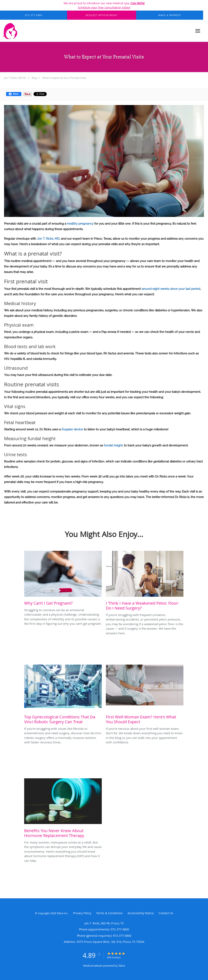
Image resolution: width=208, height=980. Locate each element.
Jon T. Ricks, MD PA (15, 78)
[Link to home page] (23, 31)
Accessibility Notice (141, 913)
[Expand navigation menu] (198, 31)
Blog (34, 78)
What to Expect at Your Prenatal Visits (64, 78)
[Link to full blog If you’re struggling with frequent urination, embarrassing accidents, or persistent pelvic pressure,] (145, 582)
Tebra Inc (62, 913)
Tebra (122, 966)
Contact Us (166, 913)
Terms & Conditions (109, 913)
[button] (102, 15)
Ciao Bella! (138, 3)
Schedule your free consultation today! (104, 7)
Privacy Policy (82, 913)
